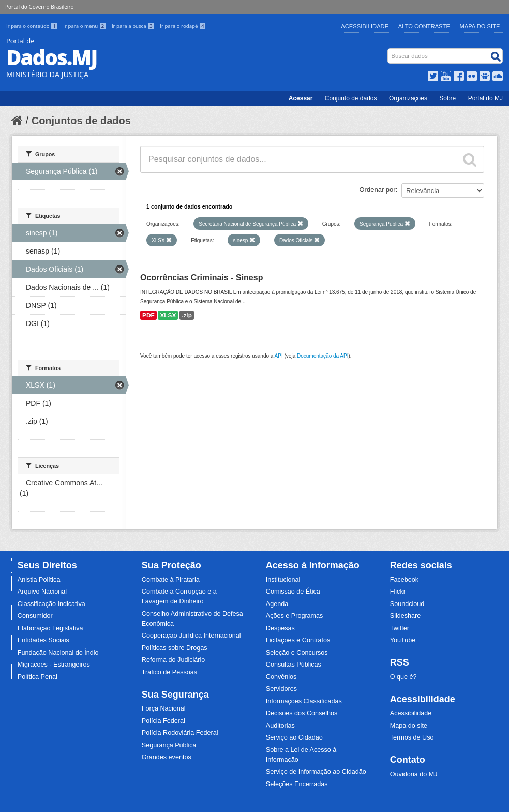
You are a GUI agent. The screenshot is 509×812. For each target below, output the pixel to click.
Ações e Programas (295, 616)
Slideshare (406, 616)
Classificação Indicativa (51, 604)
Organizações (408, 98)
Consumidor (35, 616)
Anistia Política (39, 580)
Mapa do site (409, 726)
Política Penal (38, 677)
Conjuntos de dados (81, 121)
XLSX (168, 315)
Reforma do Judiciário (174, 660)
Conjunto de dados (351, 98)
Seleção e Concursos (297, 653)
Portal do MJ (485, 98)
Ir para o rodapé (183, 26)
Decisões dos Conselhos (302, 713)
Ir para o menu (85, 26)
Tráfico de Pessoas (169, 672)
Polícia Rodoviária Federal (180, 733)
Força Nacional (164, 708)
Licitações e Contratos (298, 640)
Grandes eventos (167, 757)
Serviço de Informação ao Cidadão (316, 772)
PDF (148, 315)
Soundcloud (407, 604)
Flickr (398, 592)
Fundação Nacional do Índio (58, 653)
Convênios (281, 677)
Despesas (280, 628)
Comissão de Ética (293, 592)
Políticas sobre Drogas (175, 648)
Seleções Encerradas (297, 784)
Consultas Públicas (294, 665)
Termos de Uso (412, 737)
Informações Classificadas (304, 701)
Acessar (301, 98)
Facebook (404, 580)
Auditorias (280, 726)
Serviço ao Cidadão (294, 737)
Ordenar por (378, 190)
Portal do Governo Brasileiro (39, 7)
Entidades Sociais (43, 640)
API (279, 356)
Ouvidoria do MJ (414, 774)
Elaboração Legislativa (50, 628)
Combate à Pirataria (171, 580)
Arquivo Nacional (42, 592)
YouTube (403, 640)
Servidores (281, 689)
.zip (187, 315)
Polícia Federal (163, 721)
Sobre (447, 98)
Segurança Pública (169, 745)
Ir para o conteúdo (33, 26)
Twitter (400, 628)
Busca (389, 50)
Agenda (277, 604)
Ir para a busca (134, 26)
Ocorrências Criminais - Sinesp (201, 278)
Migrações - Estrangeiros (54, 665)
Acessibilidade (365, 26)
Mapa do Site (480, 26)
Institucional (283, 580)
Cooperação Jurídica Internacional (191, 636)
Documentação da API (323, 356)
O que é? (403, 677)
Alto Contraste (424, 26)
